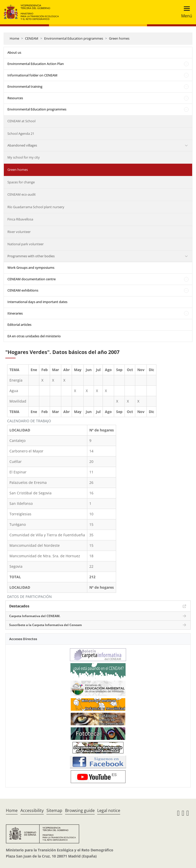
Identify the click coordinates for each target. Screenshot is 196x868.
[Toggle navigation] (185, 12)
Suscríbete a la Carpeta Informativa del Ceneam (46, 625)
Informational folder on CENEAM (32, 75)
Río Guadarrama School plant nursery (36, 207)
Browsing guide (80, 810)
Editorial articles (19, 325)
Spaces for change (21, 182)
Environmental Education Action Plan (36, 64)
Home (14, 38)
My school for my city (24, 157)
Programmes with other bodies (31, 256)
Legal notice (109, 810)
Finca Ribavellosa (20, 219)
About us (14, 52)
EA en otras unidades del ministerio (34, 336)
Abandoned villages (22, 145)
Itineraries (15, 313)
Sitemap (54, 810)
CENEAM (32, 38)
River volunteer (19, 232)
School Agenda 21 (21, 133)
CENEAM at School (21, 121)
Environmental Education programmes (74, 38)
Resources (15, 98)
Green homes (119, 38)
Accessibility (32, 810)
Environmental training (25, 86)
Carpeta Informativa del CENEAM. (35, 616)
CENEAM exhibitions (23, 290)
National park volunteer (26, 244)
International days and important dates (37, 302)
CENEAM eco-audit (22, 194)
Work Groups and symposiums (31, 268)
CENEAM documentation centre (32, 279)
